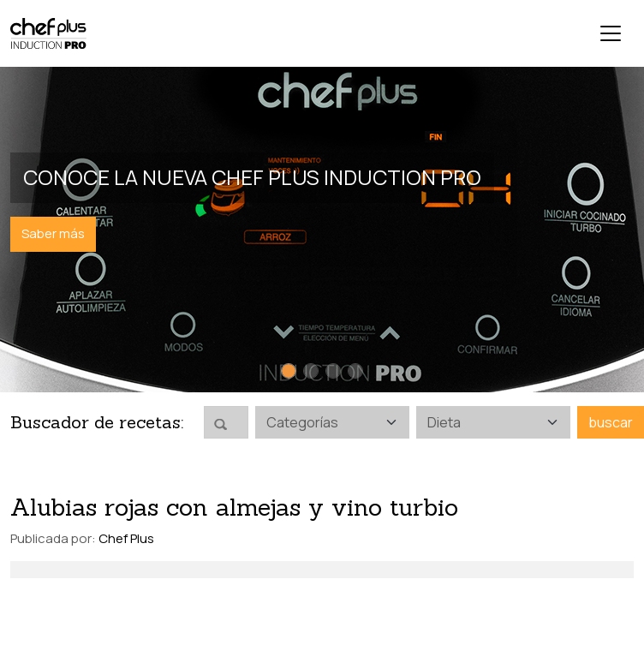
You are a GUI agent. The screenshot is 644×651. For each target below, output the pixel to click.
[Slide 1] (289, 371)
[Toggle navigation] (611, 33)
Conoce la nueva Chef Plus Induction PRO (252, 177)
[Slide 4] (355, 371)
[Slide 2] (311, 371)
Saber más (53, 233)
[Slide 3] (333, 371)
